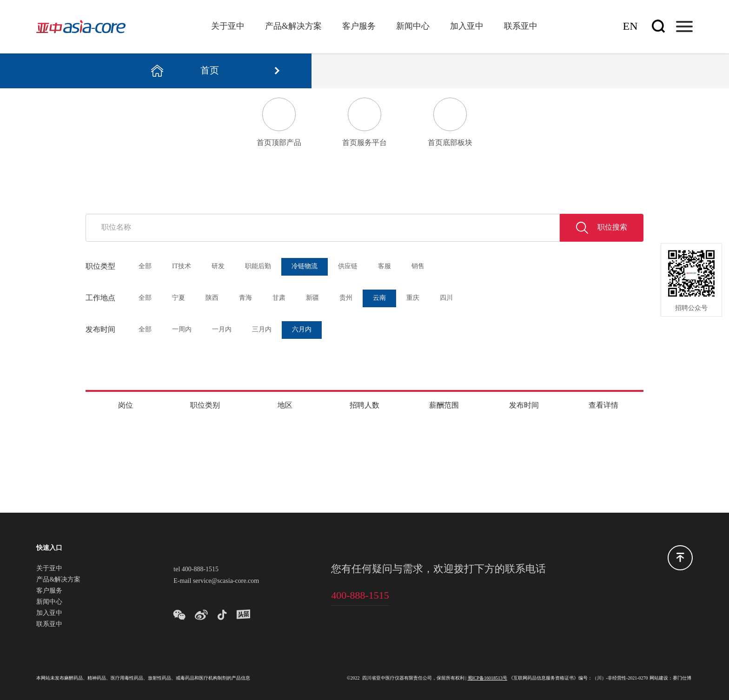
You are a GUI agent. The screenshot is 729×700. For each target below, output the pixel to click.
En (630, 27)
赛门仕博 (682, 678)
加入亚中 (467, 26)
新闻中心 (413, 26)
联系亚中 (521, 26)
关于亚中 (228, 26)
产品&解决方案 (293, 26)
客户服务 (359, 26)
